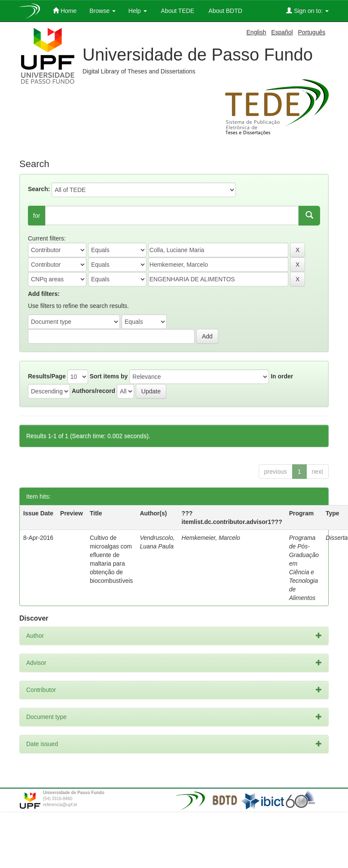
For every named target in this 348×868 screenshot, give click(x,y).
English (256, 32)
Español (282, 32)
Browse (102, 11)
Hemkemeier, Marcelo (211, 538)
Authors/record (93, 391)
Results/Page (47, 376)
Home (65, 11)
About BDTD (225, 11)
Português (311, 32)
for (37, 216)
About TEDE (177, 11)
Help (138, 11)
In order (282, 376)
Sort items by (109, 376)
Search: (39, 189)
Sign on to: (307, 11)
